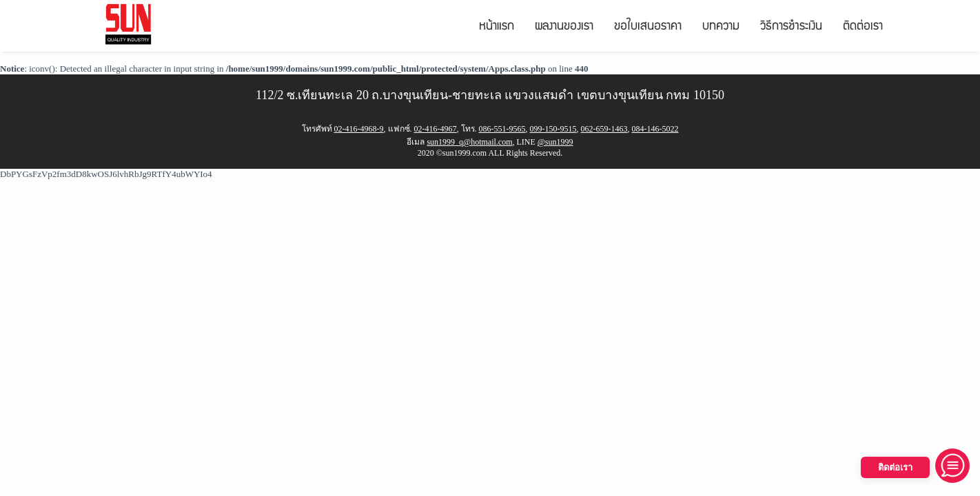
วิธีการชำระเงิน (791, 27)
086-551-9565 (502, 129)
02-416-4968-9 (359, 129)
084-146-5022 (655, 129)
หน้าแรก (497, 27)
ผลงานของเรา (564, 27)
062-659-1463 (604, 129)
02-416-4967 (436, 129)
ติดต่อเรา (863, 27)
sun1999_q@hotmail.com (469, 142)
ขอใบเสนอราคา (648, 27)
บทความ (721, 27)
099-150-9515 (553, 129)
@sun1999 (555, 142)
